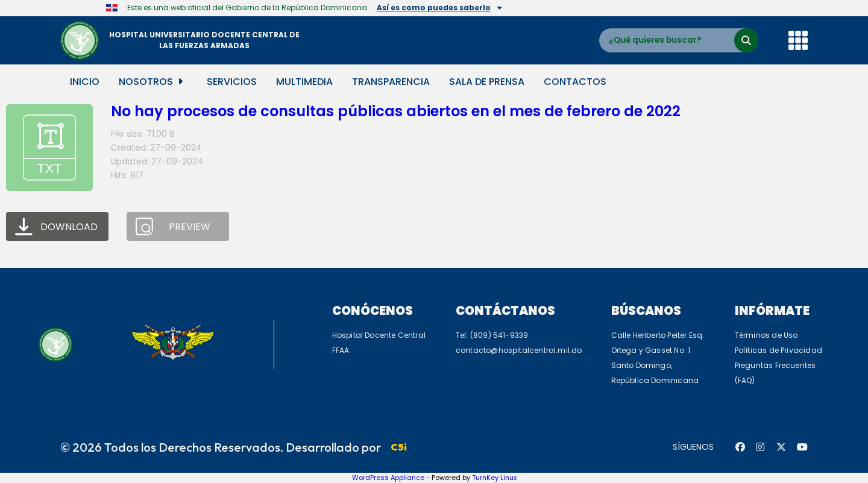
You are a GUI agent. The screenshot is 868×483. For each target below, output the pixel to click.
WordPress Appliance (388, 478)
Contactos (575, 82)
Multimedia (304, 82)
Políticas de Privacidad (778, 350)
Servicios (232, 82)
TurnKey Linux (494, 478)
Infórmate (772, 311)
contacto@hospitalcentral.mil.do (519, 350)
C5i (399, 447)
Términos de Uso (766, 335)
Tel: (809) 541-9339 (492, 335)
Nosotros (151, 82)
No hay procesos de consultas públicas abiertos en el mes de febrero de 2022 (396, 111)
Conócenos (373, 311)
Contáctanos (505, 311)
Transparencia (391, 82)
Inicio (85, 82)
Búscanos (646, 311)
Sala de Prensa (487, 82)
